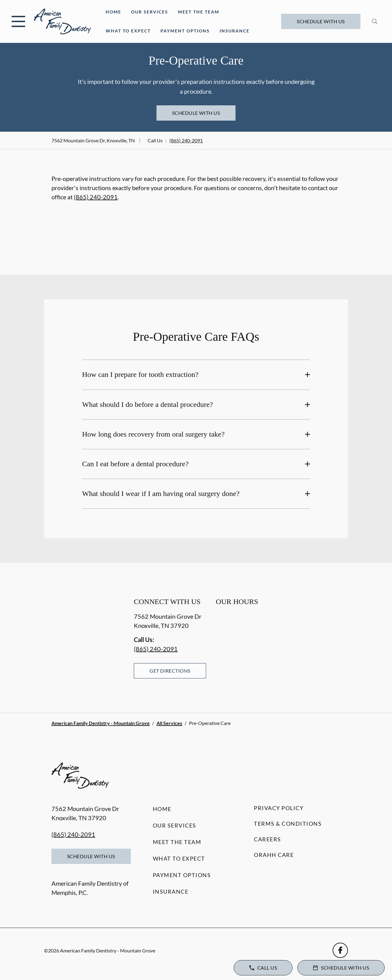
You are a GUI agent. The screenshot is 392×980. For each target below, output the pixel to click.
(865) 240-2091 (186, 140)
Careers (268, 839)
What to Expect (128, 31)
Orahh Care (274, 855)
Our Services (150, 12)
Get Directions (170, 671)
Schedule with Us (321, 21)
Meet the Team (199, 12)
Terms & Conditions (288, 824)
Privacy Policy (279, 808)
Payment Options (185, 31)
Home (113, 12)
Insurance (235, 31)
